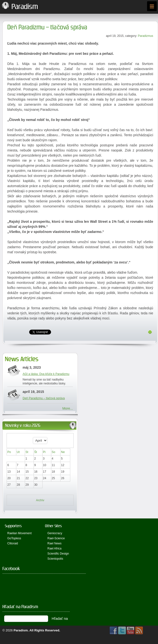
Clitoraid (13, 543)
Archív (40, 500)
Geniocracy (55, 533)
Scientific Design (58, 554)
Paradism (21, 630)
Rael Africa (54, 549)
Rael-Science (56, 538)
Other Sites (53, 526)
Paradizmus (145, 36)
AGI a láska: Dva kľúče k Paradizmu (46, 374)
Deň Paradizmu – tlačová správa (47, 27)
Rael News (54, 543)
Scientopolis (55, 559)
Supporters (13, 526)
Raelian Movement (19, 533)
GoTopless (14, 538)
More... (68, 408)
